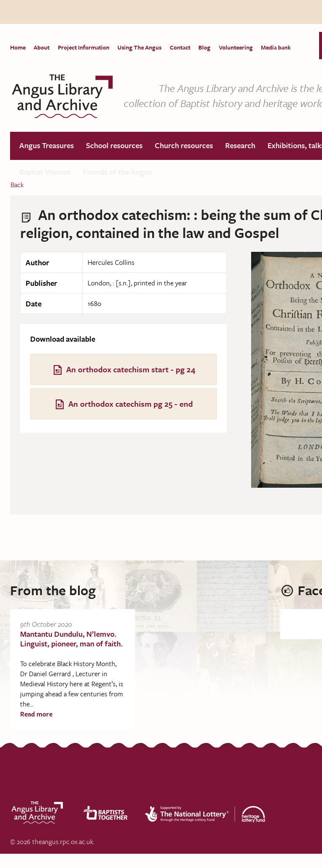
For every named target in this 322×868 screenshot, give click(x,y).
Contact (183, 47)
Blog (208, 47)
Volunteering (240, 47)
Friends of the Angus (119, 175)
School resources (116, 146)
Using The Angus (142, 47)
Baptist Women (46, 175)
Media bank (280, 47)
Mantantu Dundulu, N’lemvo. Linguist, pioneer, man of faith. (71, 639)
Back (17, 185)
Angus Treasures (47, 146)
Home (18, 47)
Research (244, 146)
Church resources (186, 146)
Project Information (85, 47)
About (42, 47)
